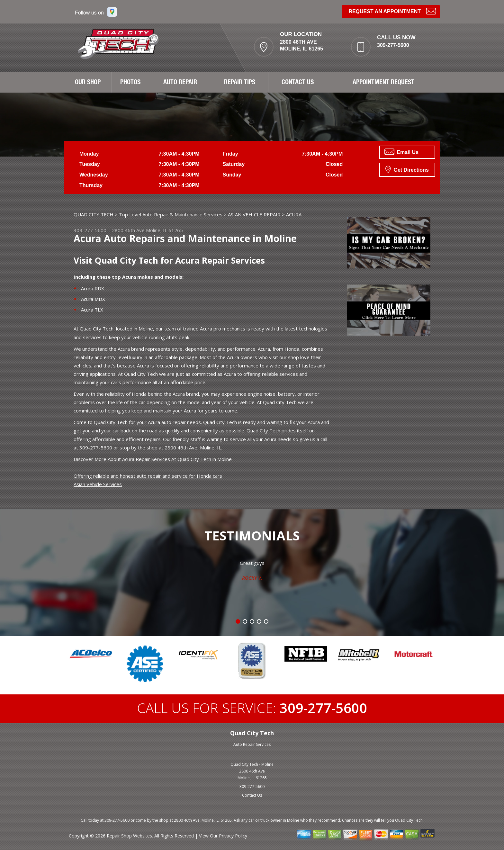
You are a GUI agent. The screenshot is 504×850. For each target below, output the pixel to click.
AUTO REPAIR (180, 83)
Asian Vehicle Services (98, 484)
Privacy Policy (233, 836)
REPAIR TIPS (240, 83)
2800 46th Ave (128, 230)
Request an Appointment (392, 11)
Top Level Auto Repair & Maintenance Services (171, 214)
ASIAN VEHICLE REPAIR (254, 214)
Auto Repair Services (252, 744)
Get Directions (407, 169)
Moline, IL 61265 (164, 230)
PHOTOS (130, 83)
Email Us (401, 152)
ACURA (294, 214)
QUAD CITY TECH (94, 214)
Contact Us (252, 795)
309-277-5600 (393, 45)
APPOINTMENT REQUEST (383, 83)
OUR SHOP (88, 83)
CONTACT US (298, 83)
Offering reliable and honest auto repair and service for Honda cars (148, 476)
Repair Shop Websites (129, 836)
